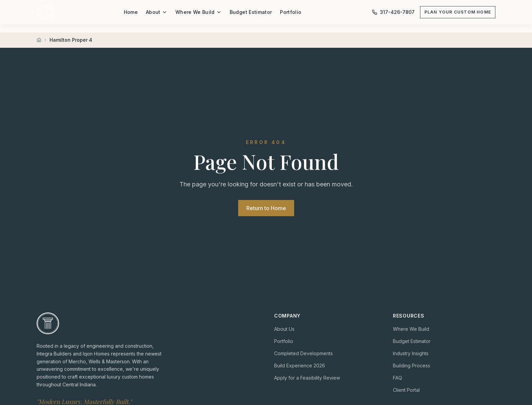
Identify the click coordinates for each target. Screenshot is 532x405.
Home (131, 12)
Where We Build (198, 12)
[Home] (39, 40)
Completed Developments (303, 353)
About (157, 12)
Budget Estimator (251, 12)
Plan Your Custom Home (458, 12)
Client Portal (406, 390)
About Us (284, 329)
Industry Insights (411, 353)
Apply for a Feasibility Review (307, 378)
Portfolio (291, 12)
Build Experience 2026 (300, 366)
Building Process (412, 366)
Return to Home (266, 208)
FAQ (397, 378)
